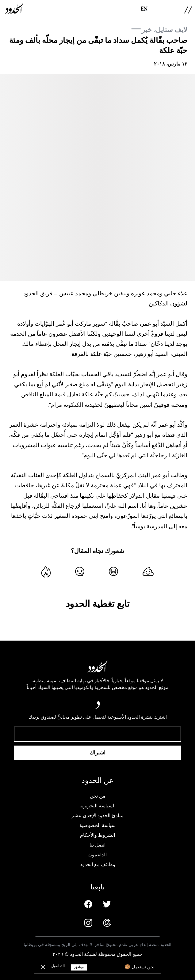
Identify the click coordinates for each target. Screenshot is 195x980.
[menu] (188, 10)
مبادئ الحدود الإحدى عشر (97, 816)
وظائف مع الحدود (98, 865)
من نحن (98, 796)
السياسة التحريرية (97, 806)
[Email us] (107, 923)
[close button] (43, 967)
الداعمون (97, 855)
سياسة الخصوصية (97, 825)
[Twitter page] (107, 904)
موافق (79, 967)
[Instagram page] (88, 923)
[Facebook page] (88, 904)
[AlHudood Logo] (14, 8)
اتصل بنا (97, 845)
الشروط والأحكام (97, 835)
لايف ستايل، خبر (164, 30)
